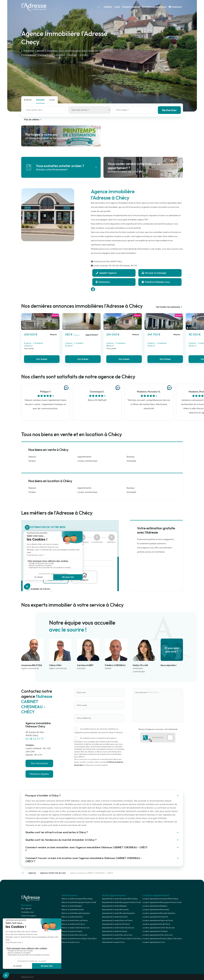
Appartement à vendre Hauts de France (117, 920)
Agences (32, 873)
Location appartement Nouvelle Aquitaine (159, 913)
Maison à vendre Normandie (73, 910)
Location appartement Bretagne (155, 906)
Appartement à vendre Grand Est (115, 917)
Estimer (28, 100)
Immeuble (131, 461)
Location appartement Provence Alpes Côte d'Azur (162, 939)
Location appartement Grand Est (155, 917)
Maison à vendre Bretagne (72, 906)
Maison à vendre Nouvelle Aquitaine (76, 913)
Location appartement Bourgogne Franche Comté (162, 902)
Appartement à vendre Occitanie (115, 931)
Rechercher (169, 110)
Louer (117, 7)
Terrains (32, 461)
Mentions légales (39, 774)
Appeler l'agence (106, 273)
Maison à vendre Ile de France (73, 924)
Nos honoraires (39, 763)
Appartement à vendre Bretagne (114, 906)
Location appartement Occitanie (155, 931)
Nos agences (26, 908)
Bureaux (131, 457)
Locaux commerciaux (87, 461)
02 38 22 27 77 (35, 739)
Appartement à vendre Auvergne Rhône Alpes (120, 899)
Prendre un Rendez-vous (156, 282)
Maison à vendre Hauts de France (75, 920)
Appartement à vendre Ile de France (116, 924)
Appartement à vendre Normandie (115, 910)
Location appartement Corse (154, 942)
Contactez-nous (27, 912)
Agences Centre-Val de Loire (53, 873)
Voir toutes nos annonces (169, 307)
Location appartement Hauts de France (158, 920)
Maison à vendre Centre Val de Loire (75, 928)
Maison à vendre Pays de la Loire (74, 935)
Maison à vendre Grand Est (72, 917)
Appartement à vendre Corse (113, 942)
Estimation (103, 282)
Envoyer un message (154, 273)
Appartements (84, 457)
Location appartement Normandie (156, 910)
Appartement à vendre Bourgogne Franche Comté (121, 902)
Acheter (108, 7)
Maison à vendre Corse (71, 942)
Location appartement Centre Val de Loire (159, 928)
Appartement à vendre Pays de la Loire (117, 935)
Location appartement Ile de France (156, 924)
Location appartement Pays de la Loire (157, 935)
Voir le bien (42, 359)
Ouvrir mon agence (29, 916)
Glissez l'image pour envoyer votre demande (158, 729)
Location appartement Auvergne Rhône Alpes (160, 899)
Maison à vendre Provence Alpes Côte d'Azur (79, 939)
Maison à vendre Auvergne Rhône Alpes (77, 899)
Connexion (175, 7)
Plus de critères (33, 120)
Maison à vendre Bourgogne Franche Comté (79, 902)
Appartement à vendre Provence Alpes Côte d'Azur (122, 939)
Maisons (32, 457)
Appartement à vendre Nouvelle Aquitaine (118, 913)
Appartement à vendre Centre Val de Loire (118, 928)
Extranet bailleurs (131, 7)
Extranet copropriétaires (154, 7)
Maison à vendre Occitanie (72, 931)
